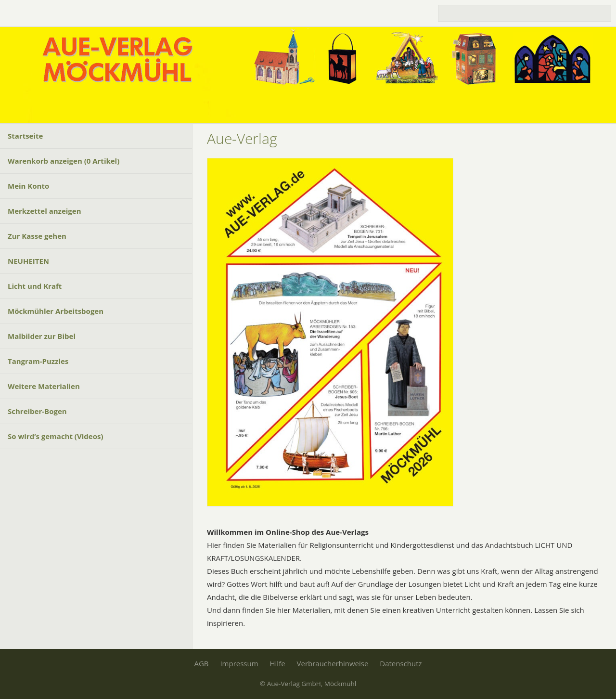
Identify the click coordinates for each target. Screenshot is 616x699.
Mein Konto (28, 186)
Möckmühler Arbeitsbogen (56, 311)
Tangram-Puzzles (38, 361)
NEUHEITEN (28, 261)
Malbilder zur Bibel (42, 336)
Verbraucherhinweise (333, 663)
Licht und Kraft (35, 286)
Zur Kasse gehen (37, 236)
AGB (201, 663)
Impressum (239, 663)
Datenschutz (401, 663)
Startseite (25, 136)
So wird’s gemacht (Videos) (55, 436)
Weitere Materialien (44, 386)
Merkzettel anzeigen (45, 211)
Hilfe (278, 663)
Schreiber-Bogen (37, 411)
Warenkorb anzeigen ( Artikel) (64, 161)
